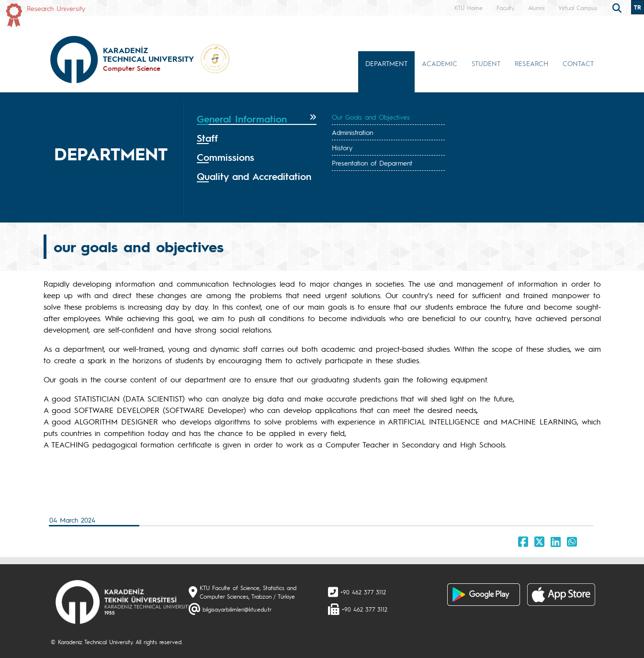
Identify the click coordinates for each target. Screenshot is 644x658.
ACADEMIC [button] (440, 63)
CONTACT (578, 63)
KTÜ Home (469, 8)
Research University (56, 8)
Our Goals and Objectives (371, 117)
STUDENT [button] (486, 63)
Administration (352, 132)
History (342, 147)
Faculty (505, 8)
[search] (618, 7)
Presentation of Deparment (372, 163)
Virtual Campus (578, 8)
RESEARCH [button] (531, 63)
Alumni (536, 8)
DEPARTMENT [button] (386, 63)
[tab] (257, 119)
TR (638, 7)
